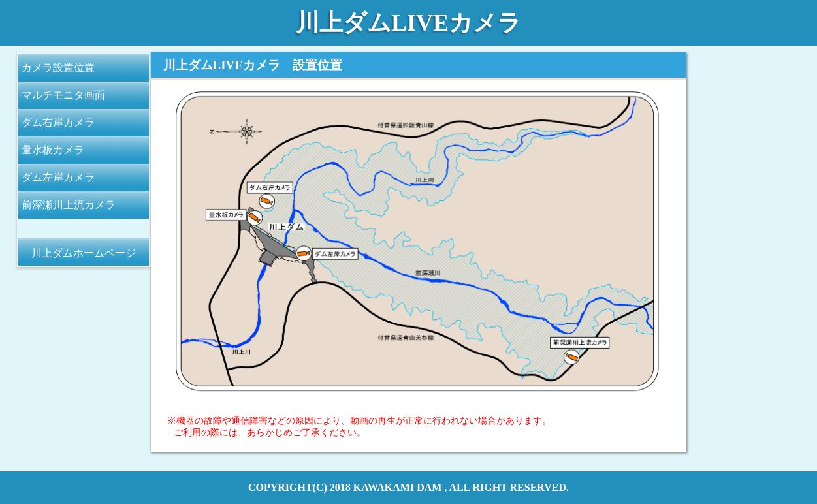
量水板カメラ (53, 150)
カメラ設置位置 (58, 68)
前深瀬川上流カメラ (69, 205)
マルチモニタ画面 (63, 95)
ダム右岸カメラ (58, 122)
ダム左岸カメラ (58, 177)
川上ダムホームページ (84, 253)
